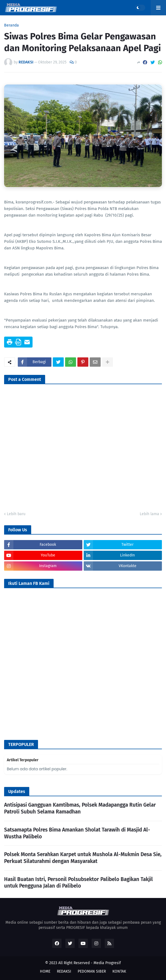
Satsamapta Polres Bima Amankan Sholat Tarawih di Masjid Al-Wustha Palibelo (77, 833)
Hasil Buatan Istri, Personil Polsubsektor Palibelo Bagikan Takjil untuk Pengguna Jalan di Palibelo (78, 883)
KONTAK (119, 971)
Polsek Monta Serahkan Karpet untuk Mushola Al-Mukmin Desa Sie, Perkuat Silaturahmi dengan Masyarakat (83, 858)
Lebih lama (149, 514)
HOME (45, 971)
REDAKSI (64, 971)
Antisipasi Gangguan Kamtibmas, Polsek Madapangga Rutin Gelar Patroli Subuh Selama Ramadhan (80, 808)
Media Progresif (107, 963)
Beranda (11, 25)
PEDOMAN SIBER (92, 971)
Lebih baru (16, 514)
